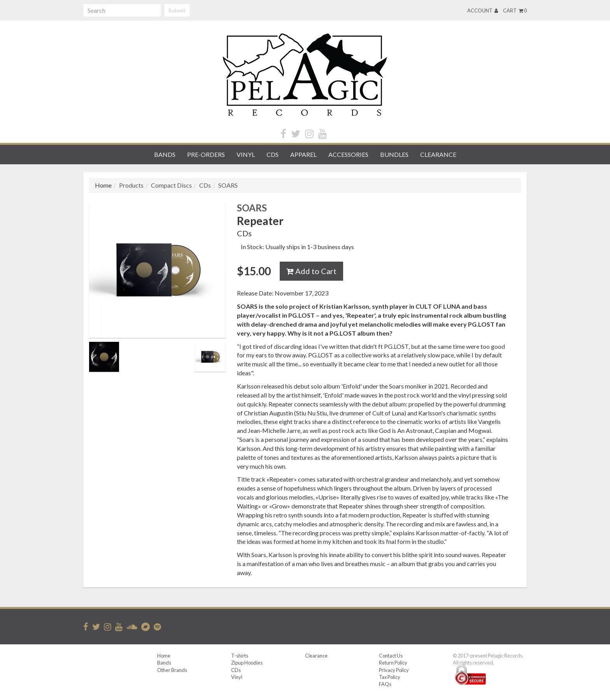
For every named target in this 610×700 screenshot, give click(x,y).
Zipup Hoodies (247, 663)
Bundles (394, 154)
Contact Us (391, 656)
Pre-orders (206, 154)
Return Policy (393, 663)
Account (483, 11)
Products (131, 185)
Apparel (303, 154)
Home (164, 656)
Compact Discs (171, 185)
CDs (273, 154)
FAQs (385, 684)
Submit (177, 10)
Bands (165, 154)
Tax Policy (390, 677)
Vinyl (246, 154)
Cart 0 (515, 11)
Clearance (438, 154)
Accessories (348, 154)
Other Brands (172, 670)
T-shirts (240, 656)
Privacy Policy (394, 670)
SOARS (228, 185)
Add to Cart (311, 271)
